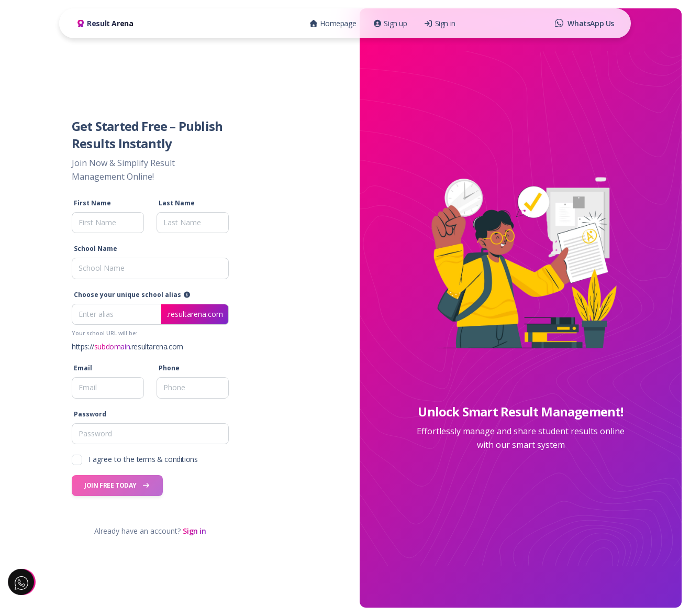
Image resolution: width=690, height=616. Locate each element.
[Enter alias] (150, 314)
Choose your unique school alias (132, 295)
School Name (96, 249)
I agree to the (143, 459)
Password (90, 414)
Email (83, 368)
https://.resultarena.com (127, 346)
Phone (169, 368)
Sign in (194, 531)
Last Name (177, 203)
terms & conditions (167, 459)
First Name (92, 203)
